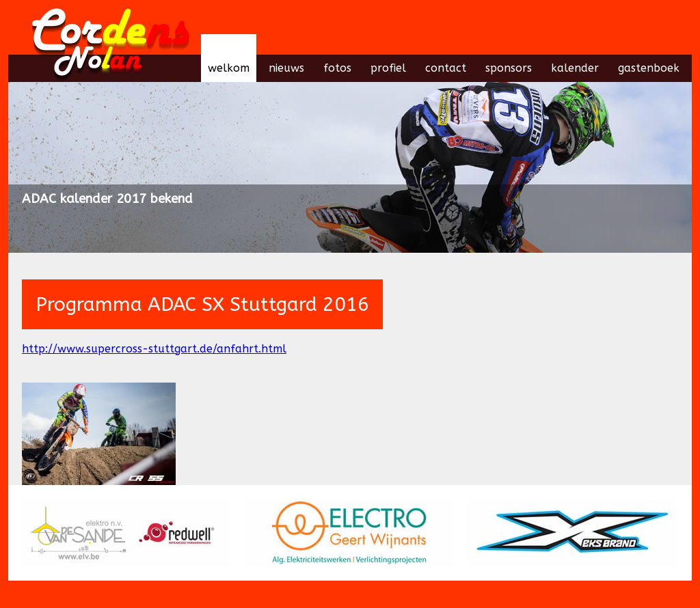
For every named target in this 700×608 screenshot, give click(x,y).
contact (446, 68)
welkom (229, 68)
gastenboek (649, 68)
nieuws (286, 68)
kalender (575, 68)
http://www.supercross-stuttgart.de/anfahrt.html (154, 349)
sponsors (509, 68)
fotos (337, 68)
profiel (388, 68)
